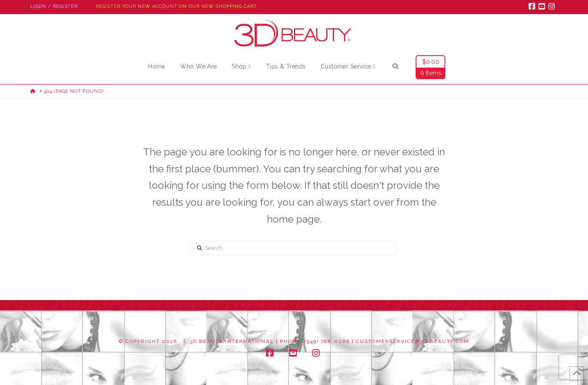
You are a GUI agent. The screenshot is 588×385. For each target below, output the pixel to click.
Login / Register (54, 6)
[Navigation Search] (395, 68)
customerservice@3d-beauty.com (413, 341)
